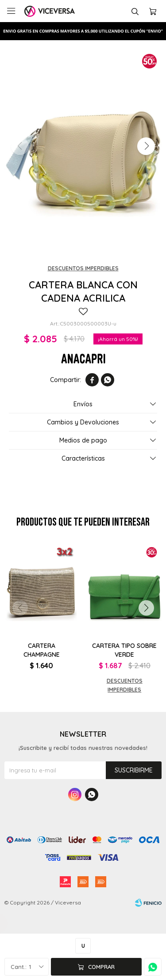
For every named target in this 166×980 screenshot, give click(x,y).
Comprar (101, 967)
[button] (146, 146)
